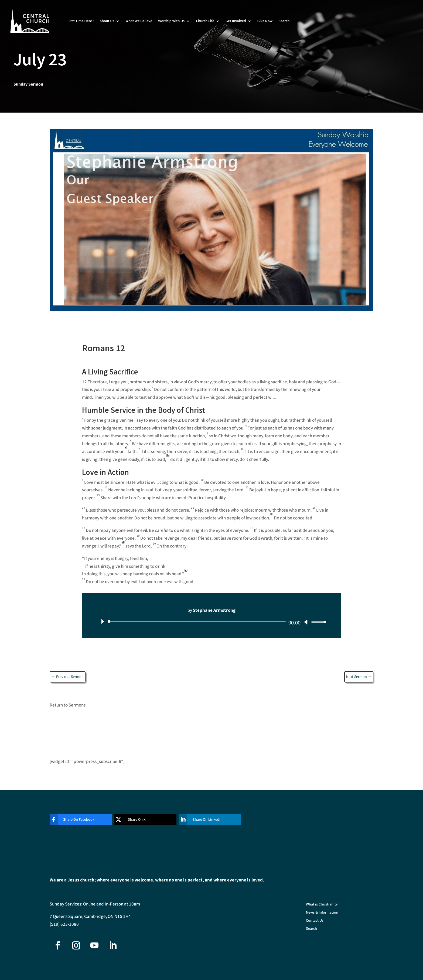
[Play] (103, 621)
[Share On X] (141, 820)
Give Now (265, 21)
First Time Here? (81, 21)
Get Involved (236, 21)
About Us (107, 21)
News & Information (322, 913)
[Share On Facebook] (77, 820)
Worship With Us (171, 21)
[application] (211, 622)
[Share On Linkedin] (206, 820)
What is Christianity (322, 905)
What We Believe (139, 21)
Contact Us (315, 921)
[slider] (198, 622)
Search (284, 21)
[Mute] (306, 622)
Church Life (205, 21)
